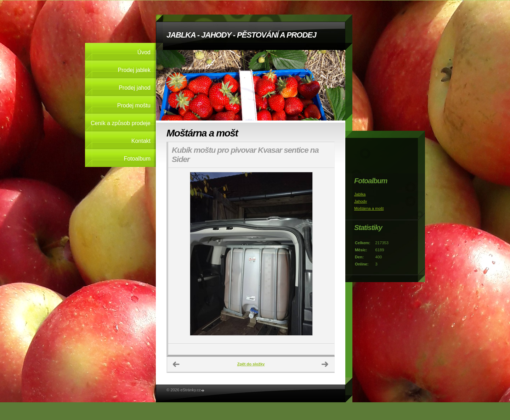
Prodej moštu (134, 105)
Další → (325, 364)
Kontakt (141, 141)
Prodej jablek (134, 70)
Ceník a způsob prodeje (121, 123)
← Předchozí (176, 364)
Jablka (360, 194)
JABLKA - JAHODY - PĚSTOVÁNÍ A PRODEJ (241, 35)
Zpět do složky (251, 364)
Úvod (144, 52)
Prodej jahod (135, 88)
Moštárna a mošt (369, 208)
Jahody (361, 201)
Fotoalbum (137, 159)
